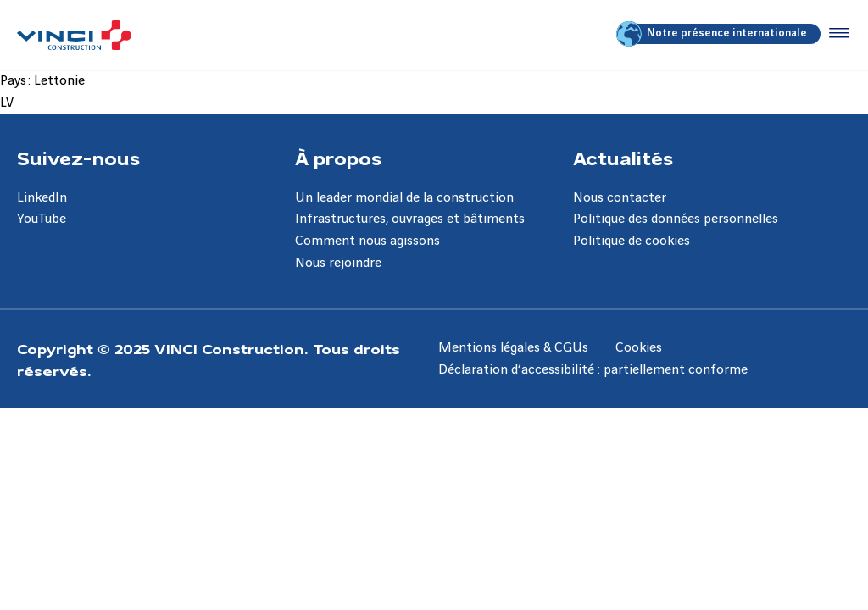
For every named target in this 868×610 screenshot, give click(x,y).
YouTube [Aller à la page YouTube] (42, 219)
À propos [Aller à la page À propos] (338, 158)
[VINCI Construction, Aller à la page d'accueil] (74, 35)
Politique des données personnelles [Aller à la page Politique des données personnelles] (676, 219)
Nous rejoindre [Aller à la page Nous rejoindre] (338, 263)
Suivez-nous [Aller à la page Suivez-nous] (78, 158)
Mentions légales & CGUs (513, 348)
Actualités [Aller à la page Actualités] (623, 158)
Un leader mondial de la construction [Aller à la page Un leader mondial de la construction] (404, 198)
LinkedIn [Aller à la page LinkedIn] (42, 198)
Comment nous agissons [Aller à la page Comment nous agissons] (367, 241)
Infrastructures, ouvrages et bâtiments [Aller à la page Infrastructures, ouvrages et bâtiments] (410, 219)
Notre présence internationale (713, 34)
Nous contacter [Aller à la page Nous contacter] (620, 198)
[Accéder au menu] (836, 34)
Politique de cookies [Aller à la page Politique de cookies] (632, 241)
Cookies (639, 348)
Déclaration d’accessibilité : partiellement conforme (593, 370)
